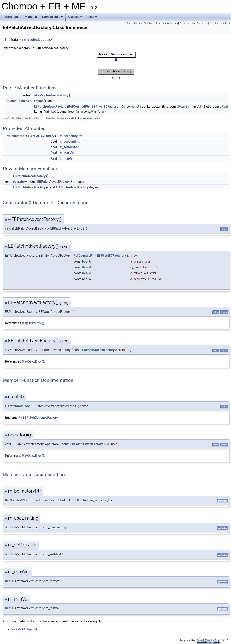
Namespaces (53, 18)
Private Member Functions (194, 23)
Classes (76, 18)
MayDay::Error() (33, 323)
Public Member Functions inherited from (52, 118)
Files (93, 18)
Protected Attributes (167, 23)
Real (182, 107)
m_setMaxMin (69, 147)
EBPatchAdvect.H (36, 40)
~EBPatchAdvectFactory (51, 95)
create (38, 101)
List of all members (220, 23)
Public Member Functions (141, 23)
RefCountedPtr (79, 107)
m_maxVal (67, 153)
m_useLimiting (70, 142)
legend (116, 78)
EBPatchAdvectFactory (50, 107)
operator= (20, 182)
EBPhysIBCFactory (105, 107)
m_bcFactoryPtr (71, 136)
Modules (31, 17)
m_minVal (66, 158)
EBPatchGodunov (17, 101)
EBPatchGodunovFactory (82, 118)
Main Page (12, 17)
